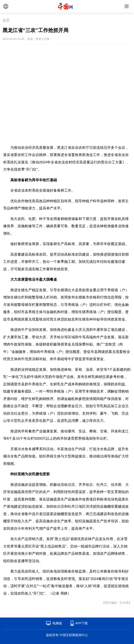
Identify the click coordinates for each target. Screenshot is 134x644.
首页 (6, 20)
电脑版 (57, 623)
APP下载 (81, 623)
